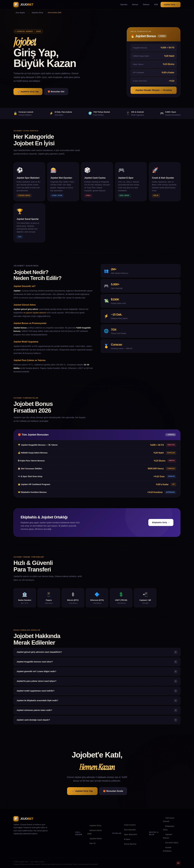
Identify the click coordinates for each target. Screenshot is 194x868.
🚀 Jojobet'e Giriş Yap (28, 91)
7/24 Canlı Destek (169, 820)
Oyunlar (124, 5)
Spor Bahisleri (131, 834)
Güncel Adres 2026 (95, 832)
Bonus (135, 5)
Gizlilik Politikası (167, 849)
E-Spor (127, 839)
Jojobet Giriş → (171, 5)
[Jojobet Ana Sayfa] (23, 5)
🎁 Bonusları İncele (113, 791)
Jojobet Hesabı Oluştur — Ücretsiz (154, 90)
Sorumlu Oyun (172, 843)
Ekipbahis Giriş (169, 828)
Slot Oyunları (130, 830)
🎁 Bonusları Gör (56, 91)
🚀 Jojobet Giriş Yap (82, 791)
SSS (156, 5)
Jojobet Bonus (168, 836)
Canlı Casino (130, 825)
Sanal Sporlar (130, 844)
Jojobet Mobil (96, 839)
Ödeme (146, 5)
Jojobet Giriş (95, 826)
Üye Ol (92, 843)
